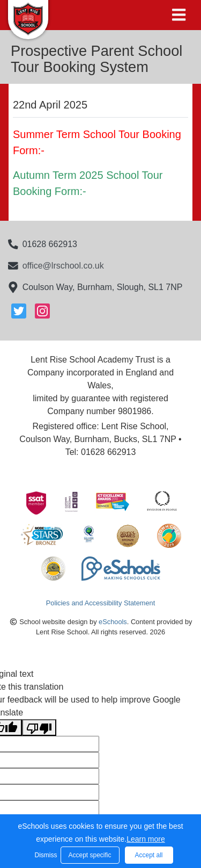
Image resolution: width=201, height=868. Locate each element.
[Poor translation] (39, 728)
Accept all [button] (148, 855)
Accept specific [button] (90, 855)
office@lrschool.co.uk (63, 266)
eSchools (113, 622)
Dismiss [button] (45, 855)
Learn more (146, 839)
